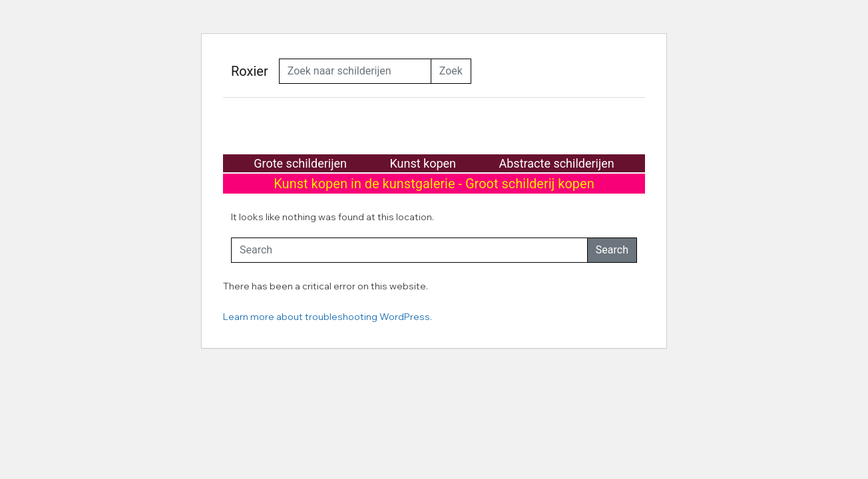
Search (612, 250)
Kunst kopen (423, 163)
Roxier (250, 71)
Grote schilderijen (300, 163)
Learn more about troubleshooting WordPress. (327, 317)
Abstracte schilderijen (557, 163)
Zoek (451, 71)
